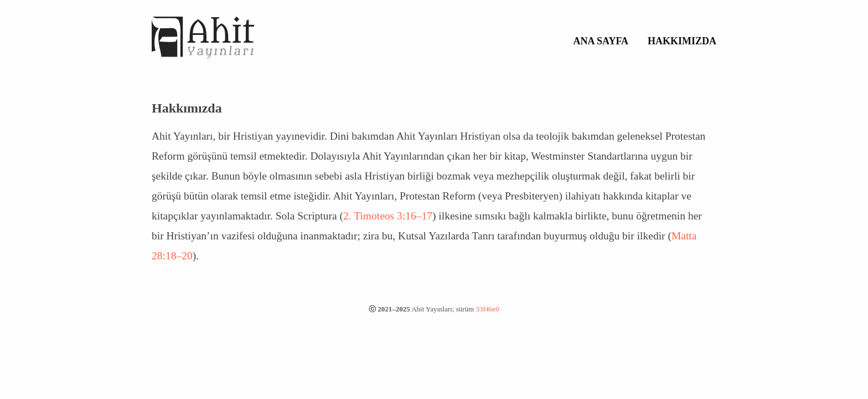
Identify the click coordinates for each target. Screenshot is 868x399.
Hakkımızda (682, 41)
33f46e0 (487, 309)
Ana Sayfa (601, 41)
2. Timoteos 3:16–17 (388, 216)
